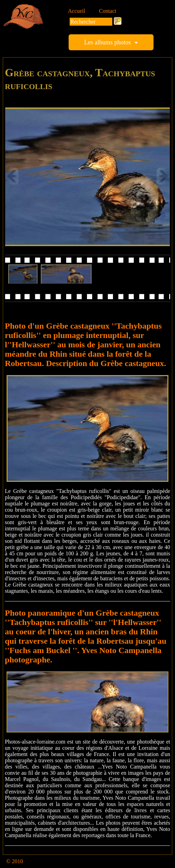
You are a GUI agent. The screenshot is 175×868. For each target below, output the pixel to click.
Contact (108, 11)
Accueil (77, 11)
